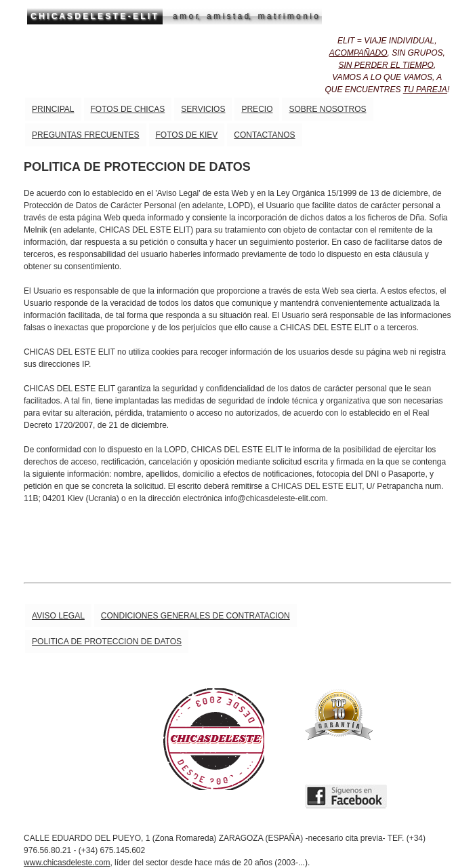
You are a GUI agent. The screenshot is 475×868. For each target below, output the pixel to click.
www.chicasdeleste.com (67, 863)
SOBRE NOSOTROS (327, 109)
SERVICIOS (203, 109)
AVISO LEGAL (58, 616)
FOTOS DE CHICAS (128, 109)
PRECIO (257, 109)
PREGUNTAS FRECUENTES (85, 135)
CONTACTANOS (264, 135)
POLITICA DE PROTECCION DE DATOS (107, 642)
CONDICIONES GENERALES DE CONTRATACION (195, 616)
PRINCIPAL (53, 109)
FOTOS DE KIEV (187, 135)
